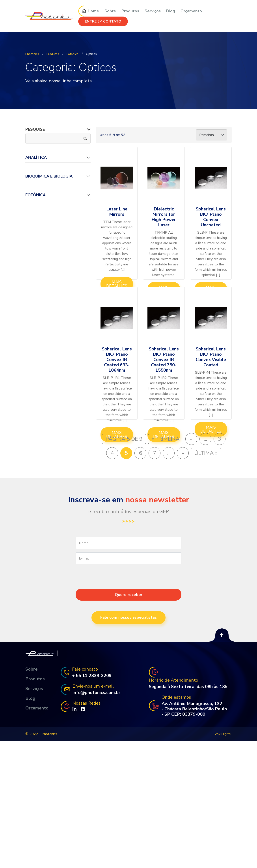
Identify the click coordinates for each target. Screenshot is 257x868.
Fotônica (35, 195)
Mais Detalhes (117, 284)
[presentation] (128, 584)
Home (89, 11)
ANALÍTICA (36, 157)
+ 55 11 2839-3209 (92, 676)
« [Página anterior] (191, 439)
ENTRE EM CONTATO (103, 21)
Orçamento (191, 11)
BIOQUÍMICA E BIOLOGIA (49, 176)
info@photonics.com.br (96, 693)
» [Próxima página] (183, 453)
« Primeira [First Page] (166, 439)
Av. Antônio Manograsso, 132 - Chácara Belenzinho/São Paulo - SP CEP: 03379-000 (194, 709)
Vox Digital (223, 734)
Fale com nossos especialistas (129, 618)
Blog (171, 11)
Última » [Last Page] (206, 453)
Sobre (110, 11)
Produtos (130, 11)
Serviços (153, 11)
